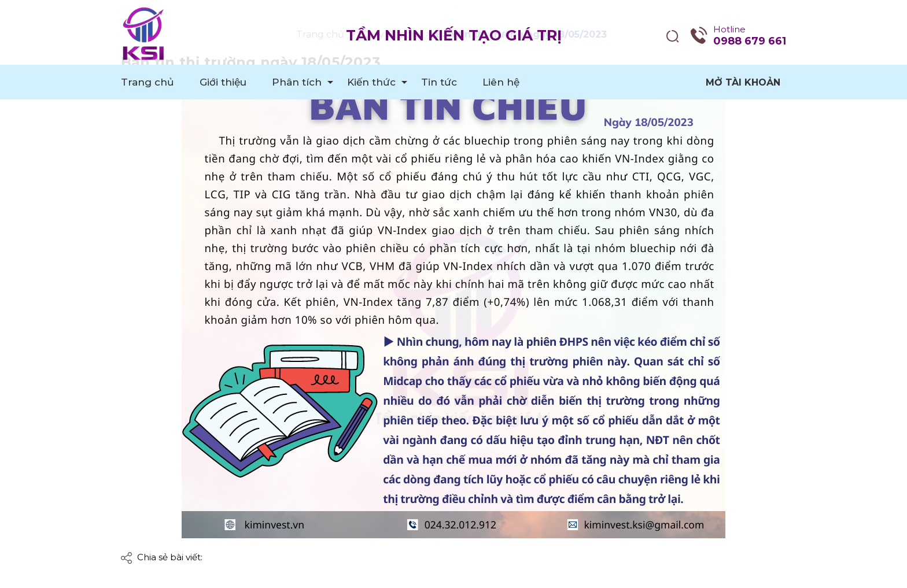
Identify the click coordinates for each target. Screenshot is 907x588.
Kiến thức (371, 82)
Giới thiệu (223, 82)
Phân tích (297, 82)
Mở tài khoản (743, 82)
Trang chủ (148, 82)
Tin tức (439, 82)
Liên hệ (501, 82)
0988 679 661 (750, 41)
